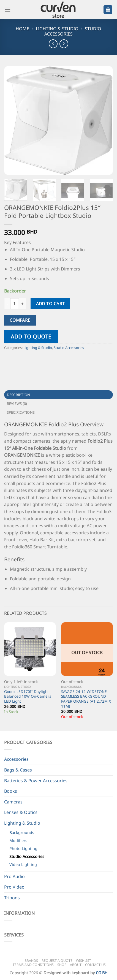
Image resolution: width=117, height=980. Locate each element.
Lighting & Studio (57, 29)
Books (11, 791)
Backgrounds (22, 833)
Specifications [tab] (21, 412)
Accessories (16, 759)
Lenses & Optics (21, 812)
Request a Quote (57, 961)
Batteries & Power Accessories (36, 781)
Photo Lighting (23, 848)
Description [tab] (19, 395)
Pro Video (14, 887)
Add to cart (51, 304)
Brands (31, 961)
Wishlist (84, 961)
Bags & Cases (18, 770)
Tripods (12, 898)
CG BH (102, 973)
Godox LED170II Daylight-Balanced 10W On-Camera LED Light (28, 696)
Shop (62, 965)
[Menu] (7, 10)
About (76, 965)
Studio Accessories (69, 348)
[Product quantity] (15, 304)
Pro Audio (14, 876)
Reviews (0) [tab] (17, 404)
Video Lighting (23, 864)
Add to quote (31, 336)
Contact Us (95, 965)
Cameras (13, 802)
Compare (20, 320)
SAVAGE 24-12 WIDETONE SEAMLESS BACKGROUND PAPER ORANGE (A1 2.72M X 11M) (86, 699)
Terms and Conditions (33, 965)
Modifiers (18, 840)
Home (22, 29)
